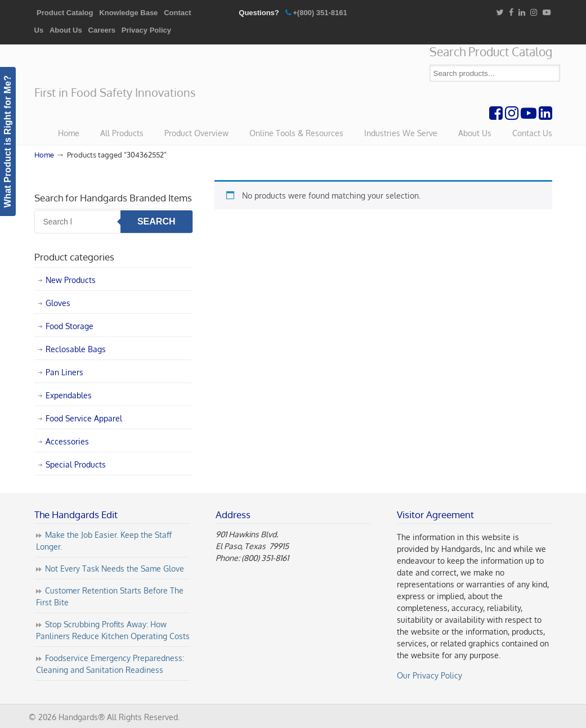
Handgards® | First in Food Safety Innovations (119, 65)
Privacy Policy (146, 30)
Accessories (67, 441)
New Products (71, 280)
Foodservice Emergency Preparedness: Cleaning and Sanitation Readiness (110, 664)
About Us (66, 30)
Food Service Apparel (84, 418)
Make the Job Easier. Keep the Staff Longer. (104, 541)
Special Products (76, 464)
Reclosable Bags (76, 349)
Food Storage (70, 326)
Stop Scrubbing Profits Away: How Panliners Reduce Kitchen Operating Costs (113, 630)
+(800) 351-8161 (320, 13)
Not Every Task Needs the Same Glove (115, 569)
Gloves (58, 303)
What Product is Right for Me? (8, 141)
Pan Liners (64, 372)
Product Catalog (65, 13)
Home (44, 155)
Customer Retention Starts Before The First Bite (110, 596)
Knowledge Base (128, 13)
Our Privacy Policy (430, 675)
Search (552, 73)
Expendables (69, 395)
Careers (102, 30)
